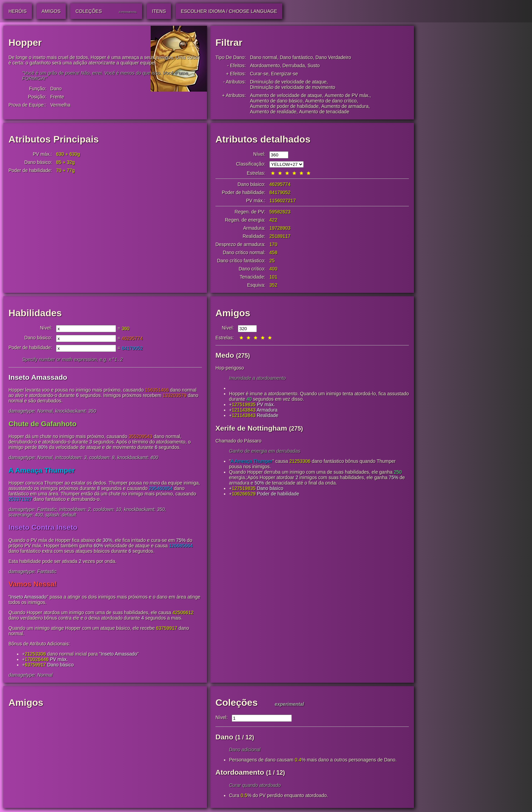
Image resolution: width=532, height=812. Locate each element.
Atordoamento (265, 65)
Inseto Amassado (38, 378)
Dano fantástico (296, 57)
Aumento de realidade (273, 112)
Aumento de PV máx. (347, 95)
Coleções (237, 703)
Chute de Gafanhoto (43, 424)
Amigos (233, 313)
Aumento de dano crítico (331, 101)
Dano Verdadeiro (333, 57)
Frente (57, 97)
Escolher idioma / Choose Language (229, 11)
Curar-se (259, 74)
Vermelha (60, 105)
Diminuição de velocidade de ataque (288, 82)
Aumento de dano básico (276, 101)
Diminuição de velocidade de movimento (293, 87)
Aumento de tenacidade (324, 112)
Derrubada (293, 65)
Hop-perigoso (230, 368)
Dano (56, 89)
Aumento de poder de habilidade (284, 106)
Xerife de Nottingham (251, 428)
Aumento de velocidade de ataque (286, 95)
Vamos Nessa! (33, 584)
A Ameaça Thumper (42, 471)
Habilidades (35, 313)
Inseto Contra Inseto (43, 528)
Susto (313, 65)
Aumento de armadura (345, 106)
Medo (225, 355)
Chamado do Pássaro (238, 441)
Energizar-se (284, 74)
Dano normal (264, 57)
